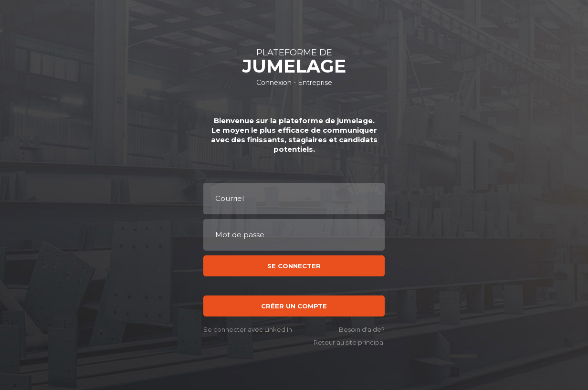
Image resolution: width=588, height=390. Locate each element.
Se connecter (294, 266)
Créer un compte (294, 306)
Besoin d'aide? (362, 330)
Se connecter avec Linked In (248, 330)
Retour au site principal (349, 343)
